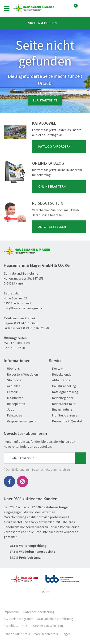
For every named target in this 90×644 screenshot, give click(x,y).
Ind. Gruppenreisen (64, 415)
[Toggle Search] (83, 8)
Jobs (9, 410)
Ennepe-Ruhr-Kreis (17, 634)
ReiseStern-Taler (62, 404)
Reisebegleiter (61, 398)
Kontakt (56, 369)
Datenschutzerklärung (39, 612)
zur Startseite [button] (45, 100)
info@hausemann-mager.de (23, 308)
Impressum (12, 612)
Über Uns (12, 369)
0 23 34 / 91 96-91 (26, 323)
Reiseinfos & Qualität (65, 421)
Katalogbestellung (64, 392)
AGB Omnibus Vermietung (55, 619)
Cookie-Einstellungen (48, 626)
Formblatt (11, 626)
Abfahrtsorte (60, 380)
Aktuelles (12, 386)
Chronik (11, 392)
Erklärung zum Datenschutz (31, 469)
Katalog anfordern (60, 147)
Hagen (66, 634)
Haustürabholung (62, 386)
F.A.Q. (25, 626)
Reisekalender (61, 375)
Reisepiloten (14, 404)
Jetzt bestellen (60, 227)
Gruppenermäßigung (20, 421)
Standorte (13, 380)
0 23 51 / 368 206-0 (36, 328)
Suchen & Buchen (45, 23)
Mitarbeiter (13, 398)
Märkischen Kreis (46, 634)
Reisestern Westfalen (21, 375)
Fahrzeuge (13, 415)
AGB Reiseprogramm (19, 619)
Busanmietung (61, 410)
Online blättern (60, 187)
